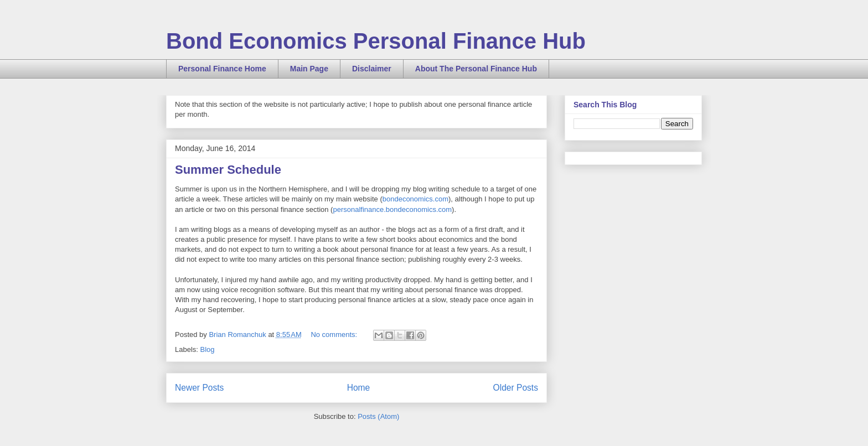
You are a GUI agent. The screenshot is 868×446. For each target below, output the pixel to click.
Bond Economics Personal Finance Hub (376, 41)
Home (359, 388)
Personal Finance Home (222, 69)
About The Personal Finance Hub (476, 69)
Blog (208, 349)
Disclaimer (372, 69)
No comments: (335, 334)
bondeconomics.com (415, 199)
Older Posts (516, 388)
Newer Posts (199, 388)
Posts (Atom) (378, 416)
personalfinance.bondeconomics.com (392, 209)
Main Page (309, 69)
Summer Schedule (228, 170)
